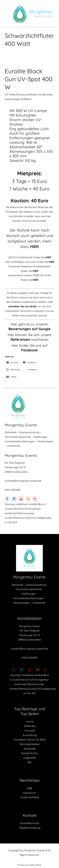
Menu (8, 14)
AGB (29, 788)
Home (30, 721)
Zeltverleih (30, 749)
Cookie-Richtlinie (29, 797)
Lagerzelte (30, 758)
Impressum (30, 793)
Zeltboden (30, 726)
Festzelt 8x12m (30, 753)
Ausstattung (30, 735)
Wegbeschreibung (30, 828)
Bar (30, 762)
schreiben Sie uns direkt (22, 306)
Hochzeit (30, 731)
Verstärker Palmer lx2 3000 (30, 740)
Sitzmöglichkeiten (30, 744)
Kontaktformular (30, 823)
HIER (35, 271)
